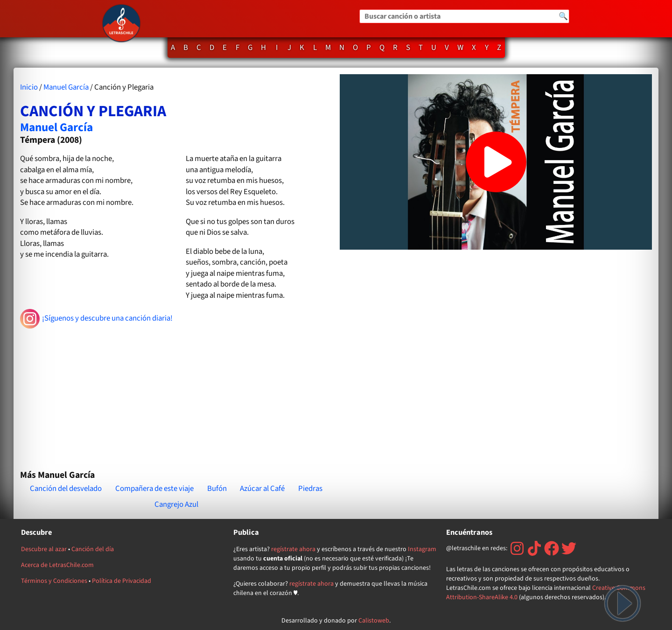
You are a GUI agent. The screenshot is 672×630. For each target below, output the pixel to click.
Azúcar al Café (262, 489)
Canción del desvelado (66, 489)
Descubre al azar (44, 549)
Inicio (29, 87)
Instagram (422, 549)
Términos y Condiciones (54, 581)
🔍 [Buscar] (563, 16)
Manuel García (66, 87)
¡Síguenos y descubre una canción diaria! (96, 319)
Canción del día (93, 549)
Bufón (217, 489)
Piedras (310, 489)
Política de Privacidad (122, 581)
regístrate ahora (293, 549)
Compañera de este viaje (154, 489)
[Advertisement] (176, 395)
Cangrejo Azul (176, 504)
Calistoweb (374, 621)
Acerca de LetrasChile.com (57, 565)
